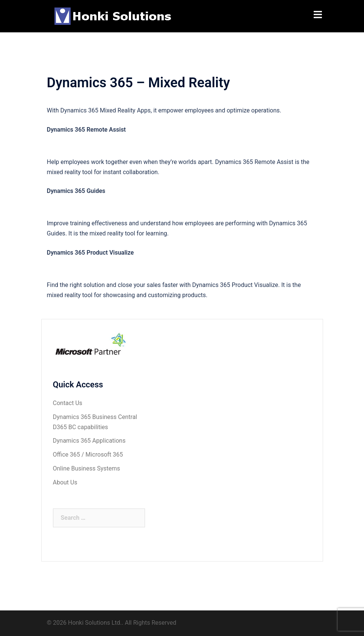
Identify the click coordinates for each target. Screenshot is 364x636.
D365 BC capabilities (81, 427)
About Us (65, 482)
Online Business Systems (87, 468)
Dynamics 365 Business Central (95, 417)
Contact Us (68, 403)
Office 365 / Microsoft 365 (88, 455)
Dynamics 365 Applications (89, 441)
